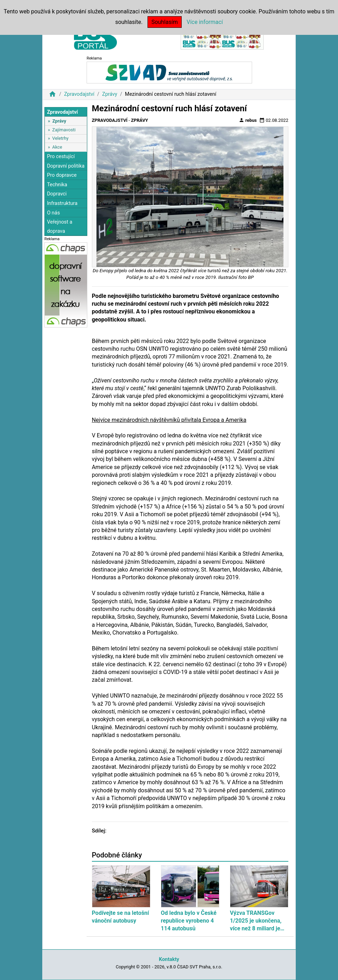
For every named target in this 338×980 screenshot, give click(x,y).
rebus (248, 120)
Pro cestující (61, 157)
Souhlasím (165, 22)
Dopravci (57, 194)
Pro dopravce (62, 175)
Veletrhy (60, 138)
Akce (57, 147)
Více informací (205, 22)
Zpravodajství (79, 94)
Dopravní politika (66, 166)
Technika (57, 185)
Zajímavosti (64, 130)
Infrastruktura (62, 203)
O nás (53, 213)
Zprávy (110, 94)
